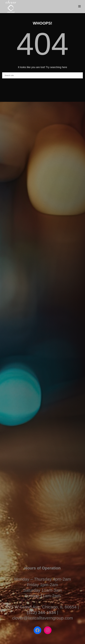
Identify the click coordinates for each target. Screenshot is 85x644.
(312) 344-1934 (41, 612)
